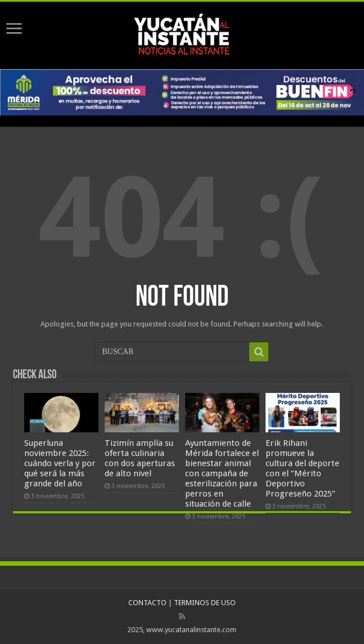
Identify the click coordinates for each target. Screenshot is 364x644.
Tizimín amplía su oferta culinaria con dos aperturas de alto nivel (140, 458)
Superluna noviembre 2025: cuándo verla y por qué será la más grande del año (60, 463)
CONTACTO (147, 603)
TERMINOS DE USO (205, 603)
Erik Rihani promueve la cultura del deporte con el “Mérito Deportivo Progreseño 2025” (302, 468)
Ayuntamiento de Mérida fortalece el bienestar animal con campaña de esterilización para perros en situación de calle (222, 473)
